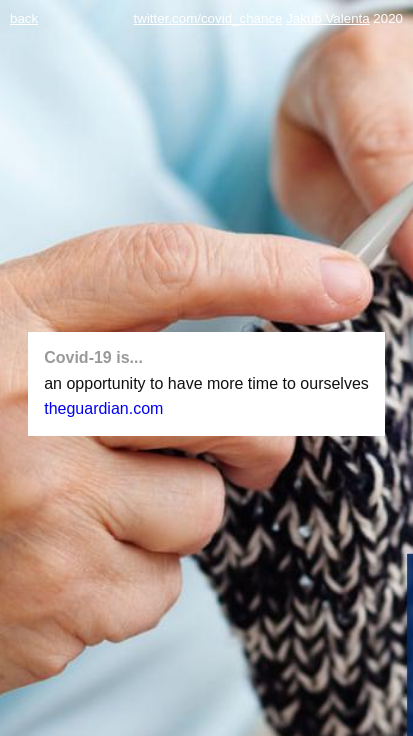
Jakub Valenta (327, 18)
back (24, 18)
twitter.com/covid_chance (208, 18)
